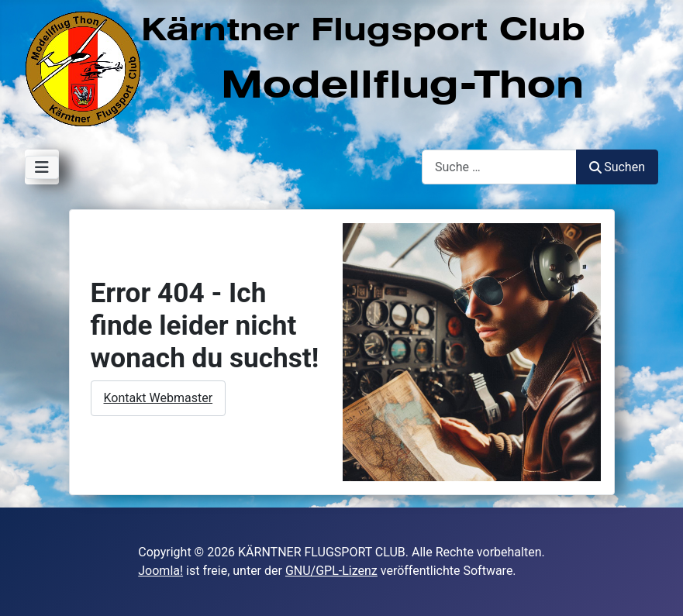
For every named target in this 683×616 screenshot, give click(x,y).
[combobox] (499, 167)
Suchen (617, 167)
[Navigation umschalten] (42, 167)
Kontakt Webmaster (159, 398)
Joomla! (160, 571)
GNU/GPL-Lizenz (331, 571)
